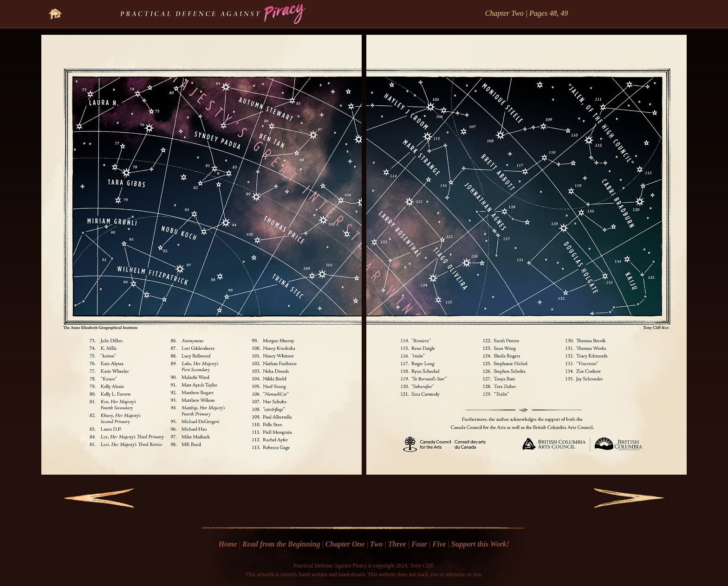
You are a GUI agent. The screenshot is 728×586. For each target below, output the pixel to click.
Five (439, 544)
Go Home (55, 8)
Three (397, 544)
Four (419, 544)
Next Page (618, 498)
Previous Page (93, 498)
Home (228, 544)
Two (377, 544)
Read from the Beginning (281, 544)
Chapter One (345, 544)
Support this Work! (481, 544)
